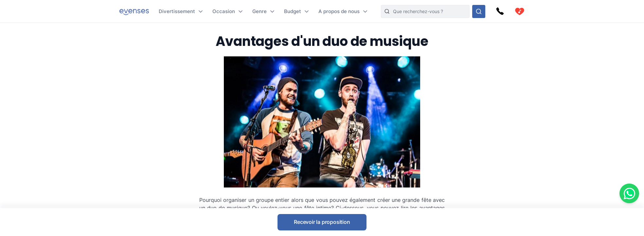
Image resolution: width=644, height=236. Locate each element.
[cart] (520, 11)
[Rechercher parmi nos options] (479, 11)
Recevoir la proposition (322, 222)
